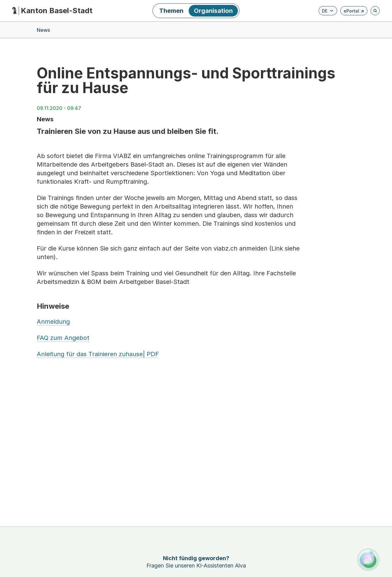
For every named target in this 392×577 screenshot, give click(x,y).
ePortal (354, 12)
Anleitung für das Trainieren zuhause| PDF (98, 354)
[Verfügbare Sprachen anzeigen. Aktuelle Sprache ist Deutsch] (328, 11)
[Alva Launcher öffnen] (368, 559)
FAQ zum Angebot (63, 338)
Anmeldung (53, 322)
